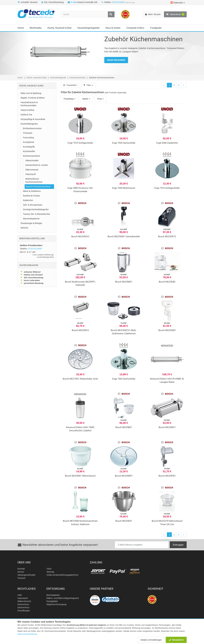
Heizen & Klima (27, 110)
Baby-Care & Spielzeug (31, 93)
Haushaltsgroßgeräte (88, 28)
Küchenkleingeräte (29, 124)
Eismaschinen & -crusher (37, 165)
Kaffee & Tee (26, 115)
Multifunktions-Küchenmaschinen (34, 180)
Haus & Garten (113, 28)
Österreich (178, 3)
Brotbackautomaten (32, 128)
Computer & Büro (135, 28)
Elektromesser (32, 170)
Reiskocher (28, 200)
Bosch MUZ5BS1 (124, 427)
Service (21, 572)
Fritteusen (28, 133)
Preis (100, 99)
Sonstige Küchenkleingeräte (36, 209)
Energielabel (52, 601)
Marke (86, 99)
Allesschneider (32, 160)
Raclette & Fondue (31, 196)
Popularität (70, 85)
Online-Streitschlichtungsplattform (62, 575)
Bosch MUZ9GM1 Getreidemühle (124, 237)
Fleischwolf (31, 174)
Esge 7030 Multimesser (124, 188)
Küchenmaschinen (32, 156)
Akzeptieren (176, 640)
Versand (21, 578)
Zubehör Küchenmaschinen (38, 187)
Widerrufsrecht (24, 601)
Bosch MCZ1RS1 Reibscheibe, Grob (80, 379)
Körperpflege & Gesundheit (33, 119)
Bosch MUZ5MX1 (124, 282)
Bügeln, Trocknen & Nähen (33, 98)
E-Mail (74, 2)
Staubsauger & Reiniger (31, 223)
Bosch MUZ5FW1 (167, 476)
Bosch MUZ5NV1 (167, 427)
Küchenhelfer (29, 151)
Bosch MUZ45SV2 (80, 237)
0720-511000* (118, 2)
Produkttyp (70, 99)
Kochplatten (29, 142)
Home (21, 28)
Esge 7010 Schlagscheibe (80, 143)
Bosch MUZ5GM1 (167, 330)
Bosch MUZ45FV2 (167, 237)
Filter (88, 85)
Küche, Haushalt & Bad (59, 28)
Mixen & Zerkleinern (32, 191)
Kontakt (21, 569)
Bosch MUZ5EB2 (167, 282)
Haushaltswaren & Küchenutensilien (29, 104)
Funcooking (28, 138)
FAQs (49, 569)
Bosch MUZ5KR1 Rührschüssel (80, 476)
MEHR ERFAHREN (116, 60)
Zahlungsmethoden (26, 575)
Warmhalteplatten (31, 219)
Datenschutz (23, 604)
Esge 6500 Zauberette (167, 143)
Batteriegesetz (53, 595)
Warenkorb (175, 14)
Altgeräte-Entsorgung (56, 604)
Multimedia (36, 28)
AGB (20, 595)
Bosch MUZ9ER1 (124, 521)
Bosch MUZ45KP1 (124, 476)
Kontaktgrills (29, 147)
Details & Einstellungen (151, 640)
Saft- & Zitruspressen (33, 205)
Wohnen (24, 228)
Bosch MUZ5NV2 (80, 330)
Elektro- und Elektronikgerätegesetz (63, 598)
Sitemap (50, 572)
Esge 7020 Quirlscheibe (124, 143)
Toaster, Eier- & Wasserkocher (36, 214)
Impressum (23, 598)
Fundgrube (156, 28)
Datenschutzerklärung (27, 634)
